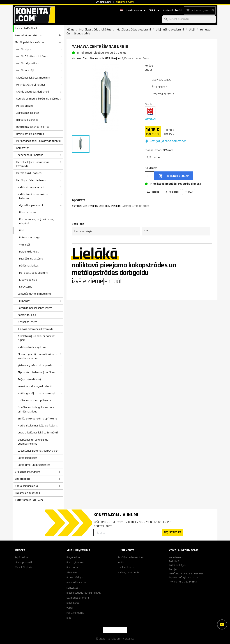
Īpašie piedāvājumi (26, 28)
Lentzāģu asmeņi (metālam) (34, 294)
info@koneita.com (189, 577)
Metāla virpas (24, 49)
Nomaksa (172, 192)
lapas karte (73, 603)
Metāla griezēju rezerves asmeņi (36, 393)
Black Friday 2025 (76, 582)
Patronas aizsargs (30, 237)
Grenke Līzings (75, 577)
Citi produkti (22, 479)
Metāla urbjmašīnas (28, 63)
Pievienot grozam (174, 176)
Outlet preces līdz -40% (29, 500)
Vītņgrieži (25, 245)
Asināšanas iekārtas (28, 113)
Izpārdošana (22, 557)
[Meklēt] (189, 19)
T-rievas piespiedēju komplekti (35, 329)
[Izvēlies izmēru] (154, 158)
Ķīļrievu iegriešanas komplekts (35, 365)
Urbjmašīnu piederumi (30, 205)
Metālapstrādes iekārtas (30, 42)
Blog (69, 618)
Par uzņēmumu (75, 562)
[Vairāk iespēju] (222, 624)
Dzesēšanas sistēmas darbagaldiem (39, 451)
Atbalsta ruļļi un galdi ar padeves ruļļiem (37, 338)
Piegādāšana (74, 557)
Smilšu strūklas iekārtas (30, 134)
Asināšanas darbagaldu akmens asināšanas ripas (36, 410)
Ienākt (179, 10)
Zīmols (148, 104)
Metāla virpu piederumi (31, 187)
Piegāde (153, 192)
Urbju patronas (28, 212)
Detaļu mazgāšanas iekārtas (33, 127)
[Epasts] (127, 532)
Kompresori (23, 148)
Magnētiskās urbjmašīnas (31, 85)
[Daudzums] (149, 176)
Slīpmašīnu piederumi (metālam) (37, 372)
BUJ (189, 192)
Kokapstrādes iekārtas (28, 35)
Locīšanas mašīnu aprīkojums (35, 400)
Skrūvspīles (26, 287)
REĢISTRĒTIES (173, 532)
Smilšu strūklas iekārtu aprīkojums (38, 419)
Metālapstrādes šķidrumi (33, 273)
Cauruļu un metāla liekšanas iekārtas (38, 99)
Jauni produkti (24, 562)
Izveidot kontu (126, 567)
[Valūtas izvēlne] (155, 11)
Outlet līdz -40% (125, 2)
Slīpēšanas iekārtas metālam (33, 78)
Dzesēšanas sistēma (31, 259)
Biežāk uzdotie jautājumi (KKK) (84, 593)
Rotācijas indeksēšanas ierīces (35, 308)
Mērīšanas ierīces (29, 266)
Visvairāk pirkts (24, 567)
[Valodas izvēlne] (133, 11)
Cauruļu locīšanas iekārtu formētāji (38, 433)
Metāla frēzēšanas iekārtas (32, 56)
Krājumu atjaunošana (27, 493)
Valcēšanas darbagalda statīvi (35, 386)
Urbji (22, 230)
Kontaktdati (73, 588)
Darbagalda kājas (29, 252)
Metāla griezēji (25, 106)
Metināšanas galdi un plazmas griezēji (38, 141)
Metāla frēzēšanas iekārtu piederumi (33, 196)
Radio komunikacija (26, 486)
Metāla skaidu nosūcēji (29, 173)
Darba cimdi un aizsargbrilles (34, 465)
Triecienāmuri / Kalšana (30, 155)
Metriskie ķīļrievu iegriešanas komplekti (33, 164)
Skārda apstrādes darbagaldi (33, 92)
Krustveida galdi (28, 280)
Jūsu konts (126, 550)
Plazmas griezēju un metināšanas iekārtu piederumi (37, 356)
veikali (70, 608)
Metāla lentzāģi (25, 70)
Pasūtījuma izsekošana (131, 557)
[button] (166, 141)
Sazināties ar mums (78, 598)
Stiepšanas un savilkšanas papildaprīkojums (33, 442)
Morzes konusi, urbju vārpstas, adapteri (36, 221)
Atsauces (72, 572)
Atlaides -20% (104, 2)
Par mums (72, 567)
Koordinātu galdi (27, 315)
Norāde (149, 66)
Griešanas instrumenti (28, 472)
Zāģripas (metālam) (29, 379)
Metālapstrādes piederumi (31, 180)
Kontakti (168, 10)
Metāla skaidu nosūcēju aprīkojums (38, 426)
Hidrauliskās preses (27, 120)
